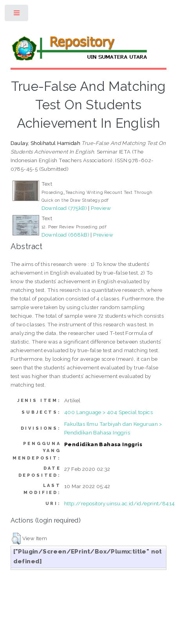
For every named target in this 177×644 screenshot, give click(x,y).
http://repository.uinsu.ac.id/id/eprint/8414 (120, 503)
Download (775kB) (64, 208)
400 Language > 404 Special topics (108, 412)
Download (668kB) (65, 235)
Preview (101, 208)
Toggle (17, 15)
